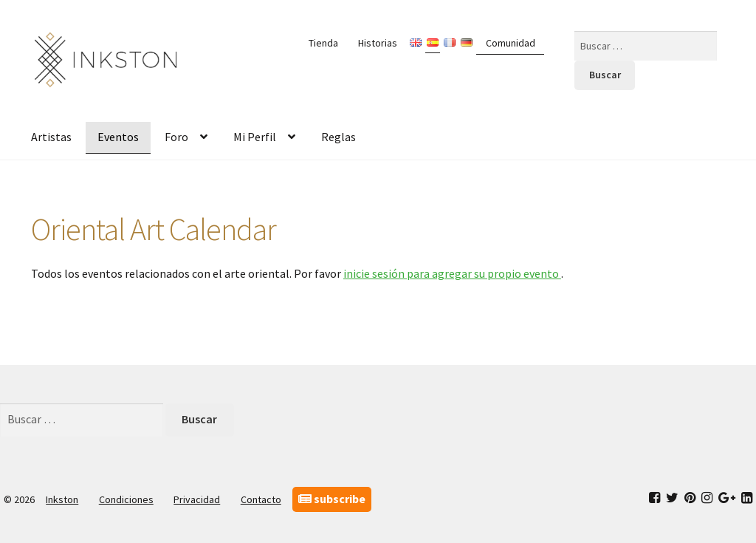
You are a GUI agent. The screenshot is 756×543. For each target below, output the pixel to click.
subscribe (332, 499)
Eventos (118, 137)
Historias (378, 43)
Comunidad (511, 43)
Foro (176, 137)
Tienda (323, 43)
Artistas (51, 137)
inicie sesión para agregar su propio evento (452, 273)
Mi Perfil (255, 137)
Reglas (339, 137)
